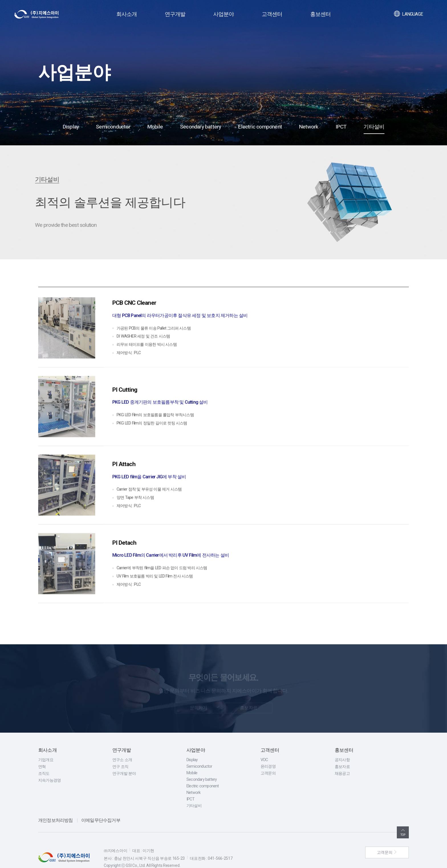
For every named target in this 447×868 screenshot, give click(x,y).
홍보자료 (342, 751)
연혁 (42, 751)
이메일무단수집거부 (101, 805)
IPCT (341, 127)
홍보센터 (321, 14)
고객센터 (272, 14)
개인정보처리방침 (56, 805)
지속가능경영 (49, 765)
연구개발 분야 (124, 758)
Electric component (260, 127)
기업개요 (46, 744)
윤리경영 (268, 751)
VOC (264, 744)
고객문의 (268, 758)
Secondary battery (200, 127)
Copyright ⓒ (114, 850)
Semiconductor (113, 127)
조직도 (44, 758)
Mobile (155, 127)
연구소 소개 (122, 744)
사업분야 (224, 14)
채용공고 (342, 758)
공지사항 (342, 744)
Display (71, 127)
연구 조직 (120, 751)
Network (309, 127)
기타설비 (374, 127)
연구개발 (175, 14)
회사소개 (127, 14)
